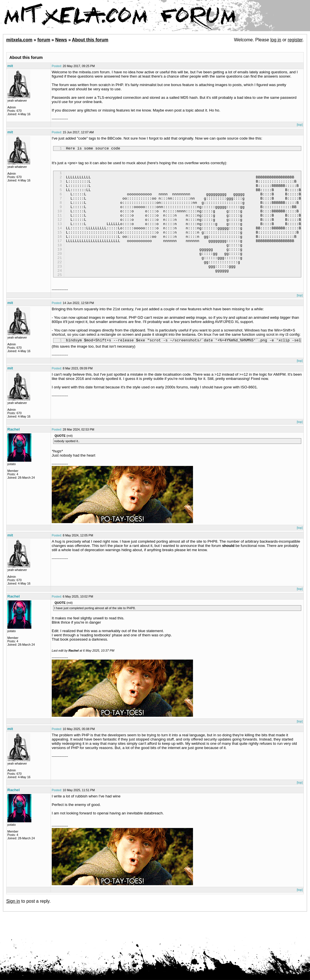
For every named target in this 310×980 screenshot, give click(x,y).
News (61, 40)
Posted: (57, 66)
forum (44, 40)
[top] (300, 125)
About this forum (90, 40)
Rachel (14, 452)
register (295, 40)
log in (276, 40)
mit (10, 66)
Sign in (13, 924)
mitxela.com (19, 40)
